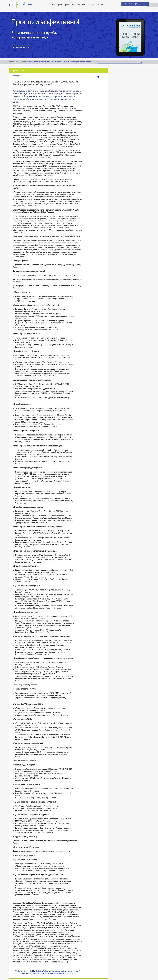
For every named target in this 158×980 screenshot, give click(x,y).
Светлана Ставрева (48, 973)
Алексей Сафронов (65, 973)
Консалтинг (81, 5)
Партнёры (91, 5)
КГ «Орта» (19, 971)
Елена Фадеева (33, 973)
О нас (53, 5)
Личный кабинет (130, 4)
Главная (12, 62)
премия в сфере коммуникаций (67, 971)
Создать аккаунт (141, 4)
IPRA (24, 973)
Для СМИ (100, 5)
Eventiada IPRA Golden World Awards (39, 971)
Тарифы (60, 5)
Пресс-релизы (70, 5)
